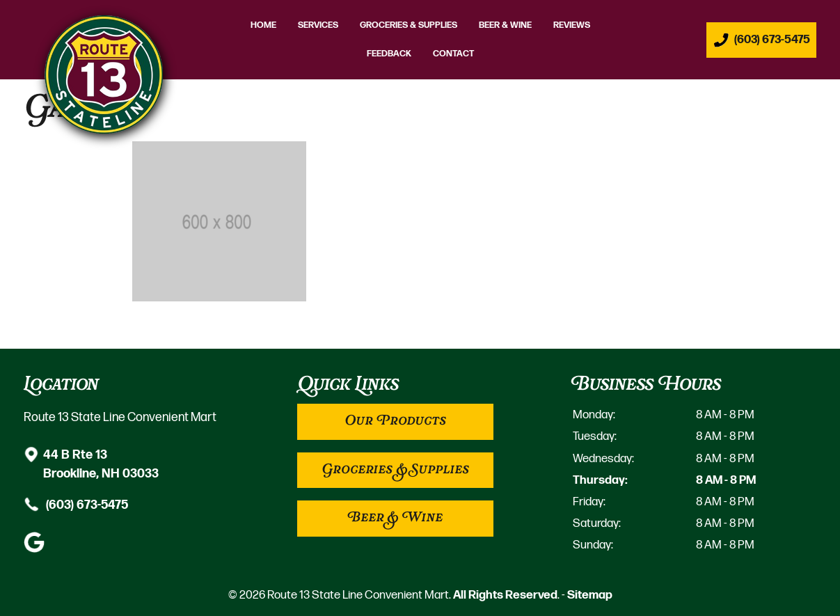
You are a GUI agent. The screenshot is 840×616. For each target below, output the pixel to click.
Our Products (396, 421)
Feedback (389, 54)
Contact (453, 54)
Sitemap (590, 595)
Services (318, 25)
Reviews (572, 25)
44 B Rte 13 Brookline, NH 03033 (101, 463)
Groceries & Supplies (409, 25)
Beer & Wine (505, 25)
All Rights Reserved (505, 595)
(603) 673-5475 (86, 504)
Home (263, 25)
